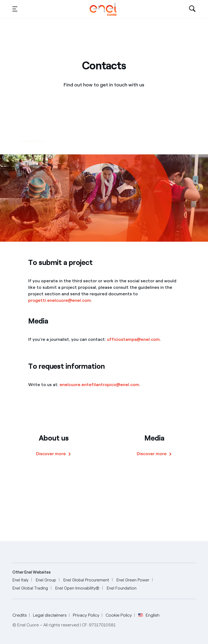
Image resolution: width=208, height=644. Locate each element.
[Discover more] (54, 454)
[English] (103, 9)
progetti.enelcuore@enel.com (60, 300)
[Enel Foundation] (122, 588)
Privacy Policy (86, 615)
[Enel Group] (46, 580)
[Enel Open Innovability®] (77, 588)
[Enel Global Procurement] (86, 580)
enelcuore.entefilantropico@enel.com (99, 385)
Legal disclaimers (50, 615)
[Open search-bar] (192, 9)
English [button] (149, 615)
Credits (20, 615)
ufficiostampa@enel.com (133, 339)
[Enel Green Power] (133, 580)
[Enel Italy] (20, 580)
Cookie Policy (119, 615)
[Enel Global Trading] (30, 588)
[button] (15, 9)
